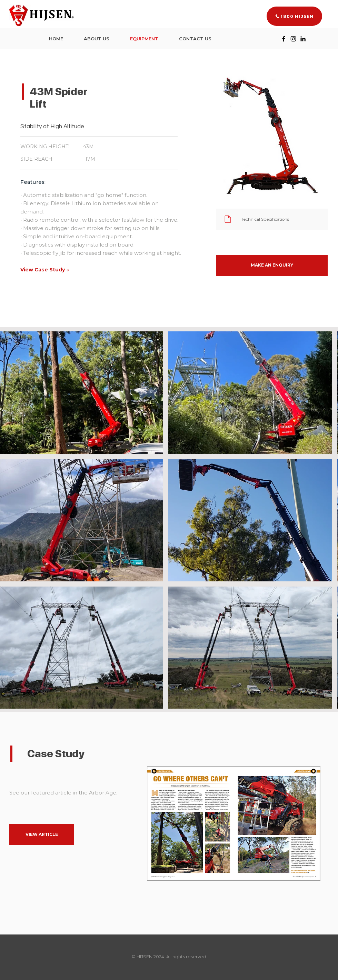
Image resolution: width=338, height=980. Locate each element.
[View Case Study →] (45, 270)
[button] (272, 265)
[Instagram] (293, 39)
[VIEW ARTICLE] (42, 835)
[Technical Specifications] (272, 219)
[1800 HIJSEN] (294, 16)
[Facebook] (284, 39)
